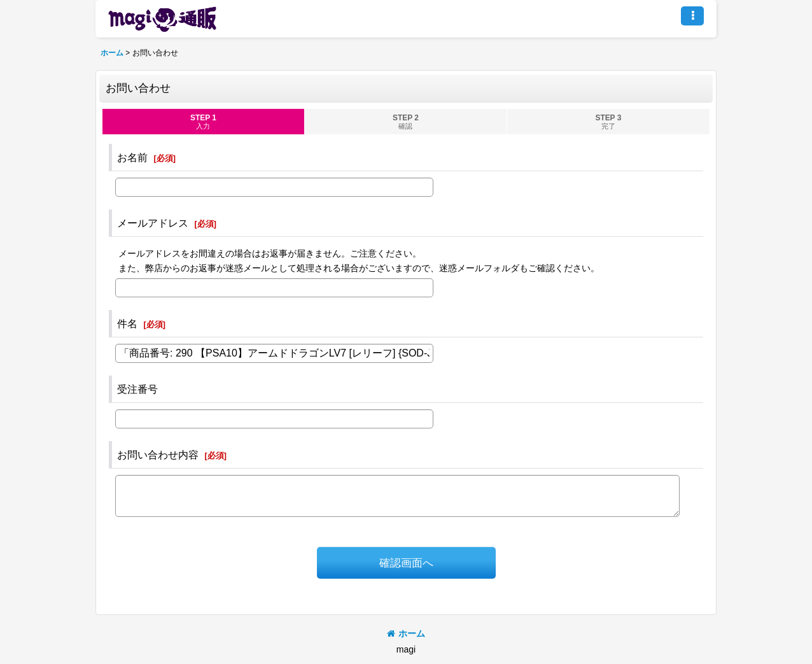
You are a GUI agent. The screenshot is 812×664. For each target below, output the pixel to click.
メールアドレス (153, 223)
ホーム (406, 633)
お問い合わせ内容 (158, 455)
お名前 (132, 157)
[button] (692, 16)
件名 (127, 323)
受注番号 (137, 389)
